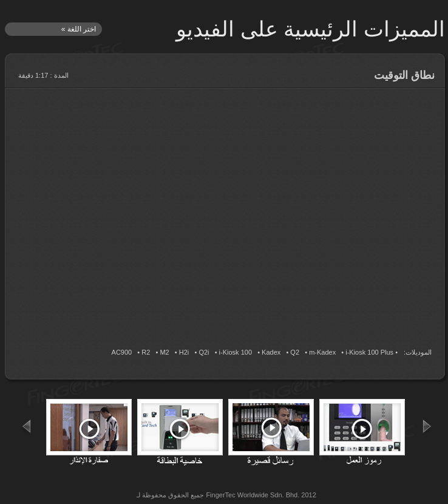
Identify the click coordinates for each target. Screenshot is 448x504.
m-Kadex (322, 352)
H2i (184, 352)
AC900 (122, 352)
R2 (146, 352)
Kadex (271, 352)
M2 (164, 352)
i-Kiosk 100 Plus (369, 352)
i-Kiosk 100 (236, 352)
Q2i (204, 352)
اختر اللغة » (79, 29)
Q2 (295, 352)
